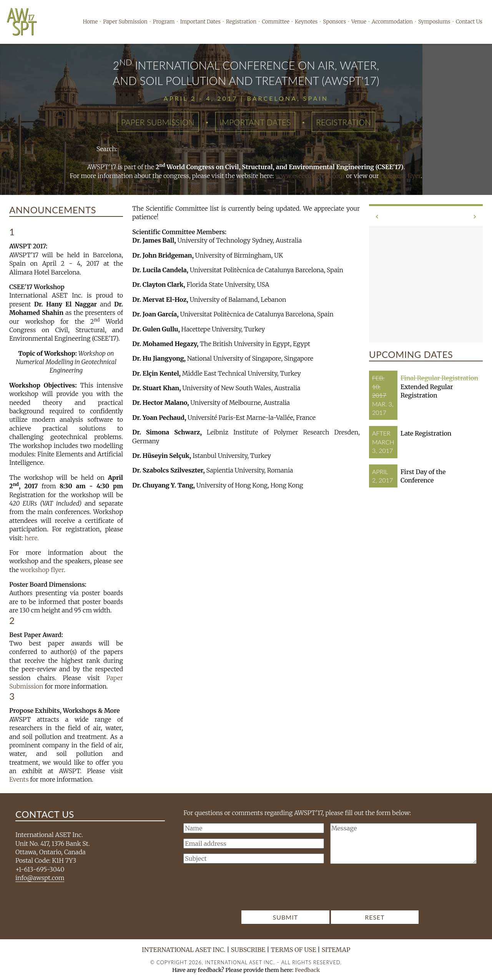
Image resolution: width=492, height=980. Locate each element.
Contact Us (469, 22)
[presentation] (330, 889)
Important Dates (200, 22)
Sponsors (334, 22)
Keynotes (306, 22)
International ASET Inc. (184, 950)
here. (32, 538)
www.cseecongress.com (310, 176)
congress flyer (401, 176)
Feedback (307, 970)
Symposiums (434, 22)
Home (91, 22)
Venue (359, 22)
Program (164, 22)
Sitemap (336, 950)
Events (19, 779)
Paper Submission (125, 22)
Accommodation (392, 22)
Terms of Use (294, 950)
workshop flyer (42, 570)
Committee (276, 22)
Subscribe (248, 950)
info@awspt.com (40, 878)
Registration (241, 22)
